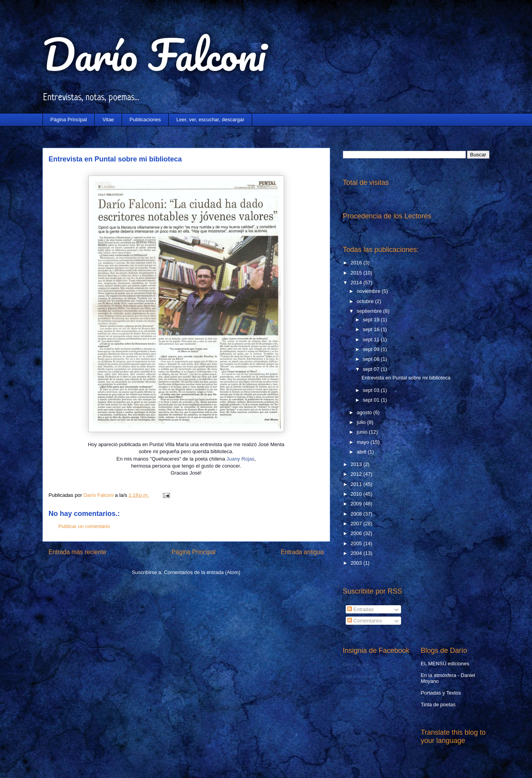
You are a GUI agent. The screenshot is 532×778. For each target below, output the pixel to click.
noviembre (369, 291)
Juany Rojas (240, 459)
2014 (357, 283)
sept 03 (372, 390)
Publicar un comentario (84, 526)
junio (363, 432)
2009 (357, 504)
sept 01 (372, 400)
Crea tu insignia (358, 676)
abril (362, 452)
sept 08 (372, 359)
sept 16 (372, 329)
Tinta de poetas (438, 704)
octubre (366, 301)
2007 (357, 524)
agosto (365, 412)
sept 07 (372, 369)
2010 (357, 494)
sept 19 (372, 320)
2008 (357, 514)
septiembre (370, 311)
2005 (357, 543)
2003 (357, 563)
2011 (357, 484)
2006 (357, 533)
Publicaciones (145, 120)
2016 (357, 263)
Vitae (108, 120)
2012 (357, 474)
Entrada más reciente (78, 552)
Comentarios (365, 621)
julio (362, 422)
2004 (357, 553)
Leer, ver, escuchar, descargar (210, 120)
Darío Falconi (154, 54)
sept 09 (372, 349)
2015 (357, 273)
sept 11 (372, 339)
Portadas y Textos (441, 693)
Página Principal (69, 120)
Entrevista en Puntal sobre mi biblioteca (406, 378)
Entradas (361, 609)
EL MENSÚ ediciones (445, 664)
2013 (357, 464)
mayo (363, 442)
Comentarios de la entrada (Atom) (202, 572)
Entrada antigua (302, 552)
